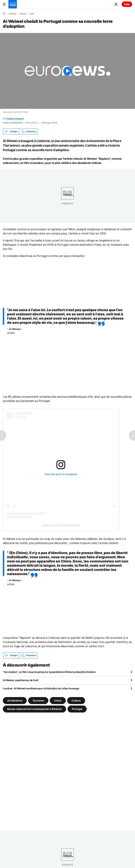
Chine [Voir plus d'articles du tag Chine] (58, 700)
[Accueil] (4, 14)
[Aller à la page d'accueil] (13, 4)
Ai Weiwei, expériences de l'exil (21, 680)
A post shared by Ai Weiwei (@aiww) (61, 525)
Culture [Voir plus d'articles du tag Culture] (76, 700)
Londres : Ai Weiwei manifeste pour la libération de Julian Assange (41, 688)
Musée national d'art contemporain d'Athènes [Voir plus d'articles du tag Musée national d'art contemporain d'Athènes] (34, 709)
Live (127, 4)
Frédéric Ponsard (15, 119)
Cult (32, 14)
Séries (23, 14)
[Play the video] (67, 71)
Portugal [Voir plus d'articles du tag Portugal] (77, 709)
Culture (12, 14)
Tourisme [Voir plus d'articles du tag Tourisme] (38, 700)
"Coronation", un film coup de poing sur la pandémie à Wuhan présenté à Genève (49, 672)
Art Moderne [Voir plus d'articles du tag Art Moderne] (15, 700)
